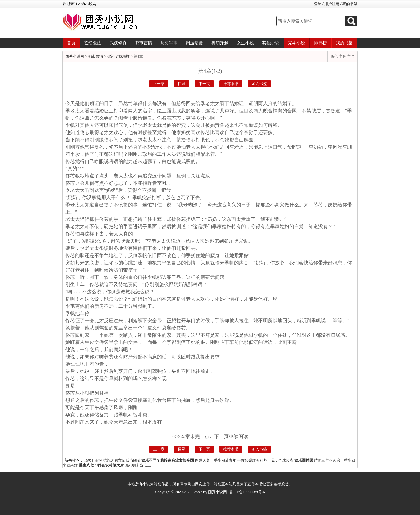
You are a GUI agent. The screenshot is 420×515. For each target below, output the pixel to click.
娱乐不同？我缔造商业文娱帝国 (168, 460)
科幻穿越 (220, 43)
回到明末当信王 (138, 465)
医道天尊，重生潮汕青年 (216, 460)
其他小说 (271, 43)
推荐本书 (231, 84)
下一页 (204, 84)
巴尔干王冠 (93, 460)
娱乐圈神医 (304, 460)
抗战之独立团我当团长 (122, 460)
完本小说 (297, 43)
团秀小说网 (75, 56)
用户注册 (332, 4)
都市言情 (144, 43)
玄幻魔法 (93, 43)
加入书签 (259, 84)
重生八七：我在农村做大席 (101, 465)
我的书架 (350, 4)
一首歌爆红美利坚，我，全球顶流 (265, 460)
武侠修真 (118, 43)
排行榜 (320, 43)
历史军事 (169, 43)
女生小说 (245, 43)
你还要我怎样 (118, 56)
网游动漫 (194, 43)
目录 (182, 84)
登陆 (318, 4)
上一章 (159, 84)
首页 (71, 43)
